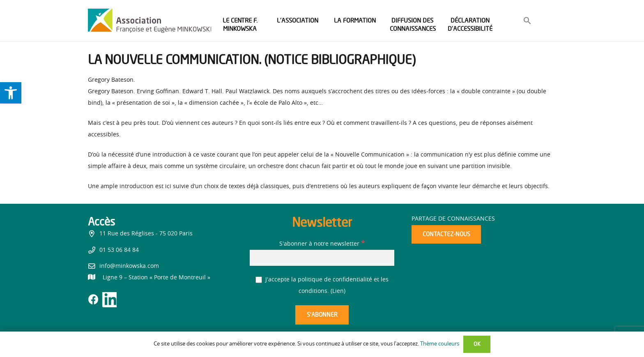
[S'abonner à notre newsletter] (322, 258)
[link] (11, 93)
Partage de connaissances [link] (453, 219)
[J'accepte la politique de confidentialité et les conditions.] (259, 280)
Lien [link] (338, 291)
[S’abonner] (322, 315)
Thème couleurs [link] (440, 344)
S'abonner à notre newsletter (322, 244)
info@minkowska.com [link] (129, 266)
